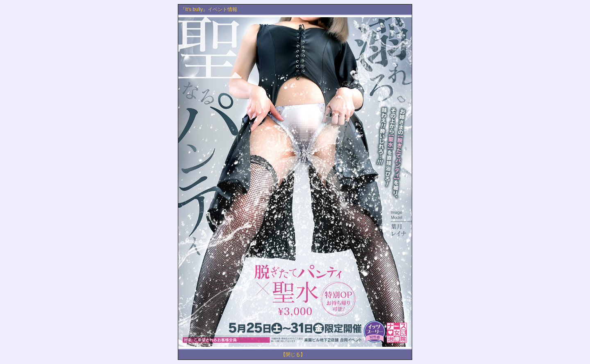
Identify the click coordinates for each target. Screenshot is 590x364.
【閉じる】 (293, 355)
